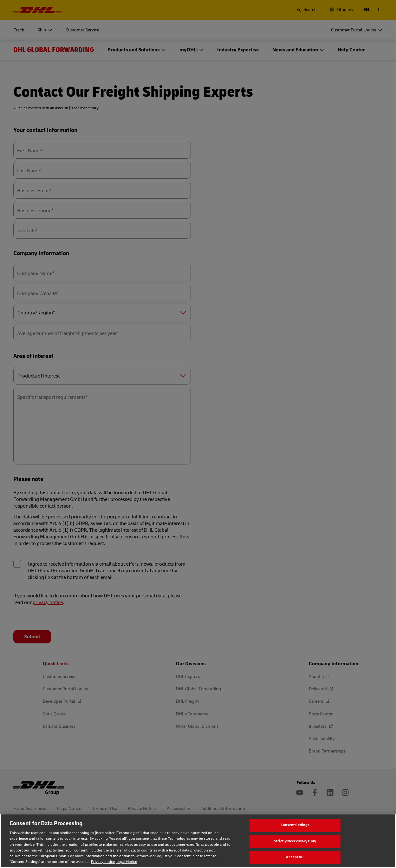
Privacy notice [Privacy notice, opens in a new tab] (103, 862)
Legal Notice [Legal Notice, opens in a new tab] (127, 862)
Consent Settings (295, 825)
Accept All (295, 857)
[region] (198, 841)
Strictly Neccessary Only (295, 841)
